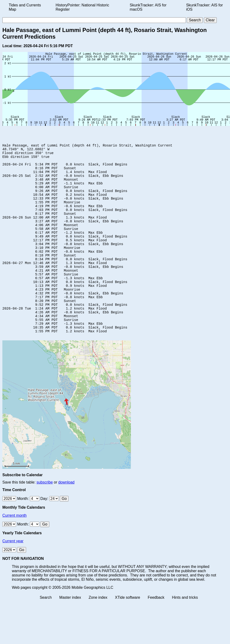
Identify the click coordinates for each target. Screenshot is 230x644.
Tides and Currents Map (25, 7)
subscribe (45, 518)
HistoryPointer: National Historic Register (83, 7)
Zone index (98, 633)
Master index (70, 633)
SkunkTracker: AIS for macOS (148, 7)
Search (46, 633)
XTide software (128, 633)
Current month (14, 551)
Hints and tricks (185, 633)
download (67, 518)
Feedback (156, 633)
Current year (13, 577)
